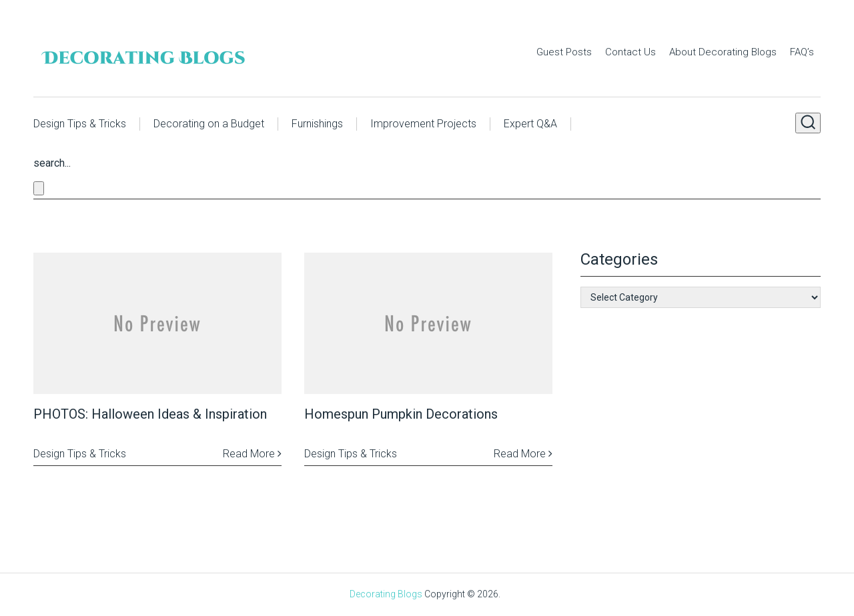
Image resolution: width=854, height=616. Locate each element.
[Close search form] (39, 188)
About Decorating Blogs (723, 52)
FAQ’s (802, 52)
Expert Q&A (530, 124)
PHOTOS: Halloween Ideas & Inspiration (150, 414)
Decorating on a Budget (209, 124)
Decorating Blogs (386, 594)
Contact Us (630, 52)
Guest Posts (564, 52)
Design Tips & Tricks (80, 124)
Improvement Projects (423, 124)
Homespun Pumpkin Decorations (401, 414)
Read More (252, 454)
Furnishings (317, 124)
